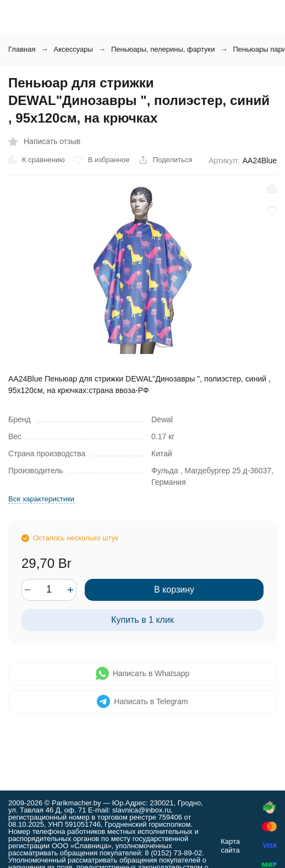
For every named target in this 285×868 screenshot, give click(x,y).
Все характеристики (41, 499)
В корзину (174, 590)
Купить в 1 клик (142, 620)
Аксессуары (73, 49)
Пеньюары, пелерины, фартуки (163, 49)
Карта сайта (230, 846)
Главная (22, 49)
